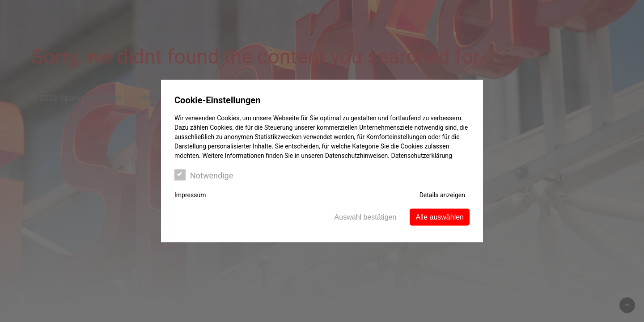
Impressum (190, 195)
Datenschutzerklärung (421, 156)
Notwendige (204, 175)
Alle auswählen (440, 217)
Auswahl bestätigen (366, 217)
